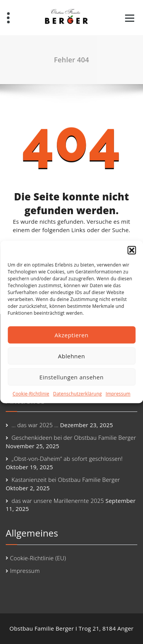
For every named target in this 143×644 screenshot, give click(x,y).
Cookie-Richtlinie (31, 394)
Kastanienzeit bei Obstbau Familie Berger (66, 480)
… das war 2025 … (35, 425)
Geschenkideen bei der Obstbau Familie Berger (74, 437)
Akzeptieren (71, 335)
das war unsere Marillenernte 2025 (58, 501)
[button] (132, 250)
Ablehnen (71, 356)
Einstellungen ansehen (71, 377)
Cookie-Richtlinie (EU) (38, 558)
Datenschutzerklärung (77, 394)
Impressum (118, 394)
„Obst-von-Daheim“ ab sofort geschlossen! (67, 459)
